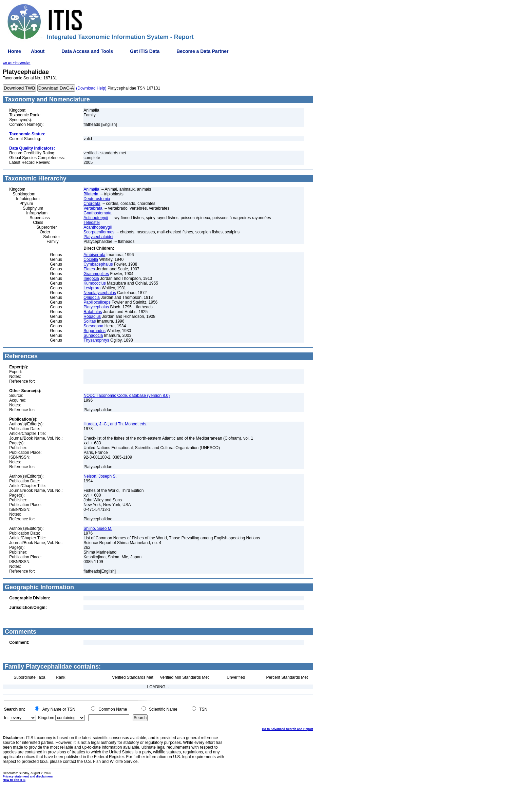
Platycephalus (96, 307)
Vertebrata (93, 208)
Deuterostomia (97, 199)
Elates (89, 269)
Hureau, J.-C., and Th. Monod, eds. (115, 424)
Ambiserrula (94, 255)
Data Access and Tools (87, 51)
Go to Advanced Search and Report (288, 729)
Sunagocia (93, 335)
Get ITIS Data (145, 51)
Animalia (91, 189)
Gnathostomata (97, 213)
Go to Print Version (17, 63)
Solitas (90, 321)
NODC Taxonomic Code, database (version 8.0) (127, 396)
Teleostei (91, 223)
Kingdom (46, 718)
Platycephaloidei (98, 237)
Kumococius (94, 283)
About (38, 51)
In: (6, 718)
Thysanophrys (96, 340)
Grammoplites (96, 274)
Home (14, 51)
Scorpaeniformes (99, 232)
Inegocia (91, 278)
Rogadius (92, 316)
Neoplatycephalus (100, 293)
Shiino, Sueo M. (98, 528)
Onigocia (91, 297)
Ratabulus (93, 312)
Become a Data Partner (202, 51)
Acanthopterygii (98, 227)
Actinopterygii (96, 218)
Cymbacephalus (98, 264)
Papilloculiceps (97, 302)
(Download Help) (91, 88)
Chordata (92, 204)
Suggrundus (94, 331)
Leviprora (92, 288)
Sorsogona (93, 326)
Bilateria (91, 194)
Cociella (91, 259)
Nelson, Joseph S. (100, 476)
